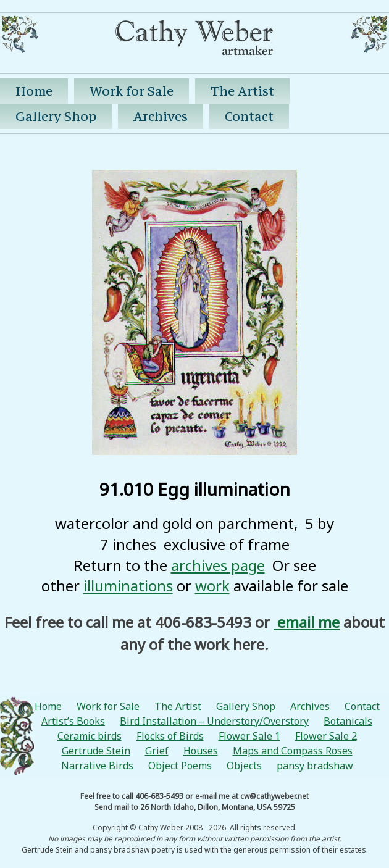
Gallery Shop (56, 116)
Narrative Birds (97, 766)
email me (307, 622)
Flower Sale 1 (249, 736)
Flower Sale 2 (326, 736)
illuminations (128, 586)
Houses (201, 751)
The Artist (242, 91)
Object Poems (180, 766)
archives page (218, 565)
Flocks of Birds (170, 736)
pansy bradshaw (315, 766)
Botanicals (348, 721)
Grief (157, 751)
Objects (244, 766)
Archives (161, 116)
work (212, 586)
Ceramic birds (90, 736)
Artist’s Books (73, 721)
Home (34, 91)
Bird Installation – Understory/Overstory (214, 721)
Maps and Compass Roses (293, 751)
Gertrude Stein (96, 751)
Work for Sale (132, 91)
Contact (249, 116)
